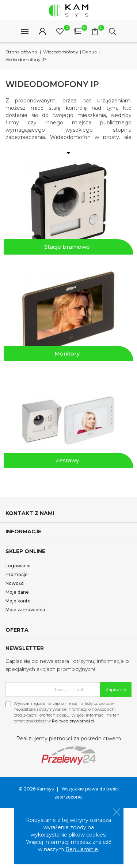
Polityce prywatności (73, 721)
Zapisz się (116, 689)
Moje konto (18, 601)
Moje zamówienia (25, 610)
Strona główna (21, 52)
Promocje (17, 574)
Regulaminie (82, 849)
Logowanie (18, 566)
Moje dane (17, 592)
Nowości (15, 583)
